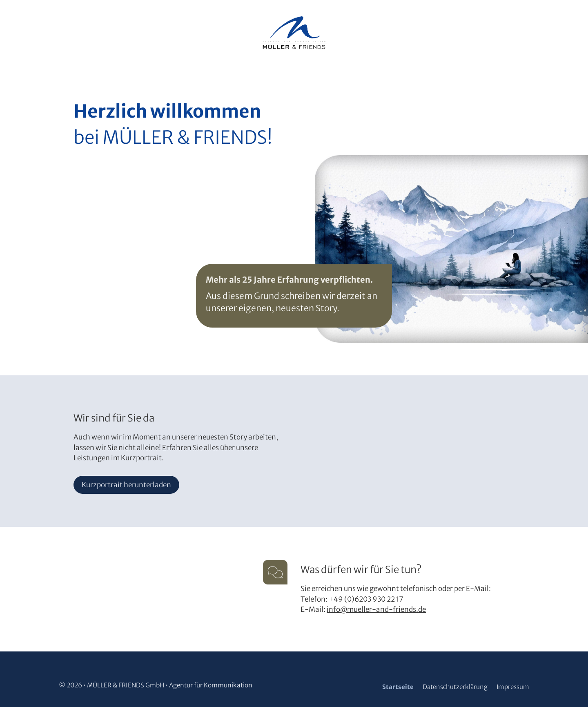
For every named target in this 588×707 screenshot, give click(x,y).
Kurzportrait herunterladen (126, 485)
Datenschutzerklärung (455, 687)
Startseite (398, 687)
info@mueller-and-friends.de (376, 609)
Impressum (513, 687)
